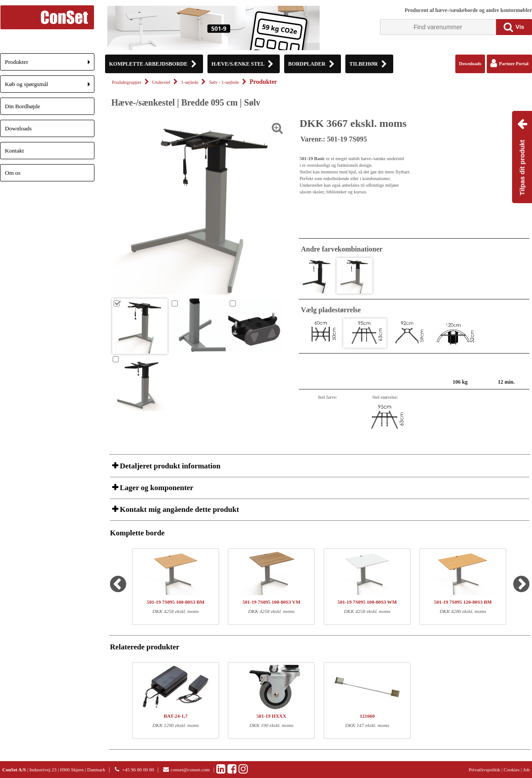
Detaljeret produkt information (169, 466)
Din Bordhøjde (23, 106)
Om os (13, 173)
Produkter (50, 65)
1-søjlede (190, 82)
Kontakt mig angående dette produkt (178, 509)
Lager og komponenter (156, 488)
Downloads (18, 128)
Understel (161, 82)
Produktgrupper (127, 82)
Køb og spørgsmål (50, 87)
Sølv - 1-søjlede (224, 82)
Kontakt (14, 151)
